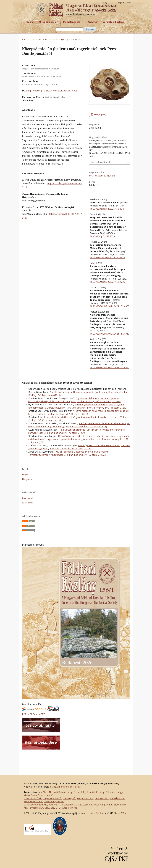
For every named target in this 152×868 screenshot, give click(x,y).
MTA (123, 813)
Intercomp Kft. (69, 805)
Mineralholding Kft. (33, 801)
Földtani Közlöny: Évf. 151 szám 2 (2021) (108, 408)
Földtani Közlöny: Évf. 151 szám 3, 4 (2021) (99, 401)
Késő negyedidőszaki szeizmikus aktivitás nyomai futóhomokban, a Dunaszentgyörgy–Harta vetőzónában (76, 406)
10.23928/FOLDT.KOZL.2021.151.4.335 (110, 306)
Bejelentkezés (125, 2)
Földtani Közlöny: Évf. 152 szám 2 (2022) (86, 455)
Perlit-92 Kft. (55, 805)
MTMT (42, 714)
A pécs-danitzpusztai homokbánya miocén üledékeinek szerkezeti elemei (81, 417)
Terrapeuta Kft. (36, 808)
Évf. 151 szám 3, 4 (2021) (56, 39)
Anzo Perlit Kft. (70, 808)
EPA (24, 714)
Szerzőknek (28, 503)
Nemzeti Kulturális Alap (61, 792)
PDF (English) (100, 114)
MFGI (58, 808)
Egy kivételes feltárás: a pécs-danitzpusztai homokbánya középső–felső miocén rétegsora (73, 400)
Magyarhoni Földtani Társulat (66, 787)
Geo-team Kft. (85, 805)
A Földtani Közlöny (114, 22)
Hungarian (27, 479)
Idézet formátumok (101, 162)
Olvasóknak (28, 498)
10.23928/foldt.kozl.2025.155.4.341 (107, 209)
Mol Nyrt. (43, 792)
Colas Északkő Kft (33, 798)
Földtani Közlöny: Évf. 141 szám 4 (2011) (86, 427)
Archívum (93, 22)
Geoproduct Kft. (85, 798)
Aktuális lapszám (48, 22)
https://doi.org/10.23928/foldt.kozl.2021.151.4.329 (52, 91)
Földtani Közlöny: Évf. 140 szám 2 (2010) (66, 433)
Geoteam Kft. (101, 798)
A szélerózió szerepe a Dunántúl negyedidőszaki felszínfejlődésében (84, 392)
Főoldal (30, 22)
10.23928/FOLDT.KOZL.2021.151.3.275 (110, 367)
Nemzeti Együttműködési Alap (89, 792)
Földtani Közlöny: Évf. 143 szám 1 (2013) (67, 414)
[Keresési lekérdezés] (70, 29)
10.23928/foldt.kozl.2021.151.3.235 (107, 282)
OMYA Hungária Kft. (54, 801)
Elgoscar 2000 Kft (52, 798)
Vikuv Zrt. (50, 808)
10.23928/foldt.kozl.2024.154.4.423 (107, 257)
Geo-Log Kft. (69, 798)
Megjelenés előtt (73, 22)
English (26, 474)
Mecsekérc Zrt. (117, 798)
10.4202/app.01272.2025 (102, 236)
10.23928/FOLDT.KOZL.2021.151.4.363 (110, 334)
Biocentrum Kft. (46, 795)
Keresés (90, 29)
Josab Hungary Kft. (103, 805)
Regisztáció (109, 2)
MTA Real (32, 714)
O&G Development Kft (35, 805)
